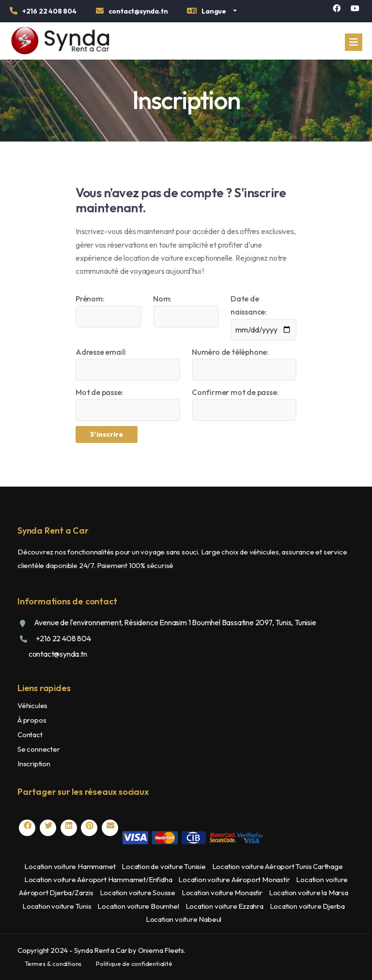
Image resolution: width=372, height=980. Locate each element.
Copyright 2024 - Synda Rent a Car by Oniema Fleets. (101, 950)
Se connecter (39, 749)
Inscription (34, 764)
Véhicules (32, 705)
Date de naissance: (249, 305)
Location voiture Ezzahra (225, 906)
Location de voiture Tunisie (164, 866)
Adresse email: (101, 352)
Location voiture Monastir (222, 893)
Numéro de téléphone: (230, 352)
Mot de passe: (99, 392)
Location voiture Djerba (307, 906)
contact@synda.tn (57, 654)
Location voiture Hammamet (70, 866)
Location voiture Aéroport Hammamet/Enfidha (98, 879)
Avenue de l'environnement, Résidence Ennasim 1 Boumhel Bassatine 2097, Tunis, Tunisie (174, 622)
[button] (212, 13)
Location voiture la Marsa (309, 893)
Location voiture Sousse (138, 893)
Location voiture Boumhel (138, 906)
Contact (30, 735)
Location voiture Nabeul (184, 919)
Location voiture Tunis (57, 906)
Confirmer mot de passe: (235, 392)
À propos (32, 720)
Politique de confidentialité (134, 964)
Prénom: (90, 299)
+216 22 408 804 (63, 638)
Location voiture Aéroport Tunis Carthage (278, 866)
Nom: (162, 299)
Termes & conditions (53, 964)
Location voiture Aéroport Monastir (234, 879)
